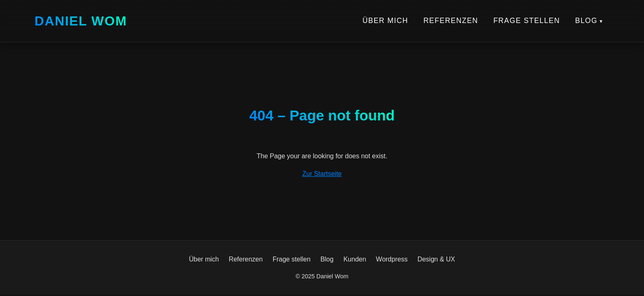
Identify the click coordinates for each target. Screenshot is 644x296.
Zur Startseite (322, 174)
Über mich (385, 21)
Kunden (355, 259)
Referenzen (451, 21)
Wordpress (392, 259)
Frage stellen (527, 21)
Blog (586, 21)
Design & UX (436, 259)
